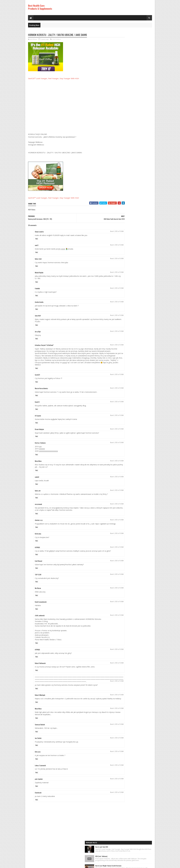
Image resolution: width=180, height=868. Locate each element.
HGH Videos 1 (120, 202)
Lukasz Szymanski (40, 777)
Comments (143, 172)
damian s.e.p (39, 523)
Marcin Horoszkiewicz (41, 391)
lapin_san (38, 493)
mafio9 (37, 479)
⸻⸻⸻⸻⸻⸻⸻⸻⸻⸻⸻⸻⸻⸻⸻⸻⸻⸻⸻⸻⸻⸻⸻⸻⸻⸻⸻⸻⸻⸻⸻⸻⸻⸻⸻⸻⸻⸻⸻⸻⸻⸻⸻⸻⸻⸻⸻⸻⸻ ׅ (70, 687)
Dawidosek (38, 804)
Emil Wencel (38, 568)
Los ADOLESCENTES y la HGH (133, 89)
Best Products (121, 194)
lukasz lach (38, 259)
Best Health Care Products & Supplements (40, 7)
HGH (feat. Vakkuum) (131, 51)
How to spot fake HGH (132, 39)
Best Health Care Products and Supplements (48, 865)
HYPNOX (37, 552)
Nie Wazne (38, 595)
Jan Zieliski (38, 750)
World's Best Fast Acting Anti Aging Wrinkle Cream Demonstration (138, 132)
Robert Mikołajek (40, 704)
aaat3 (37, 245)
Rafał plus (38, 538)
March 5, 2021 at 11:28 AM (103, 232)
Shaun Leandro (39, 232)
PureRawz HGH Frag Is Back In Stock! (136, 145)
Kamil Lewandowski (41, 609)
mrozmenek (38, 507)
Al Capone (38, 418)
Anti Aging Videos (122, 190)
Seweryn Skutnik (40, 736)
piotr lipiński (39, 791)
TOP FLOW (38, 582)
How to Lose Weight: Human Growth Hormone (138, 62)
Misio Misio (38, 463)
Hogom (72, 865)
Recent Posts (124, 172)
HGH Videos (57, 39)
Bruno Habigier (39, 432)
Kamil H (37, 404)
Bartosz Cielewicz (40, 445)
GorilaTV (37, 377)
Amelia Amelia (39, 302)
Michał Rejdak (39, 273)
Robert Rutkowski (40, 670)
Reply (37, 239)
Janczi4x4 (38, 316)
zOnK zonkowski (40, 622)
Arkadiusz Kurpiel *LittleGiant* (44, 345)
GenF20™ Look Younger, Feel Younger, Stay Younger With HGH (54, 79)
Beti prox (38, 763)
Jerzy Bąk (38, 332)
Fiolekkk (37, 289)
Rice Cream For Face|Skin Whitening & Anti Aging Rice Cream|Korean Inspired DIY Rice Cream (138, 77)
